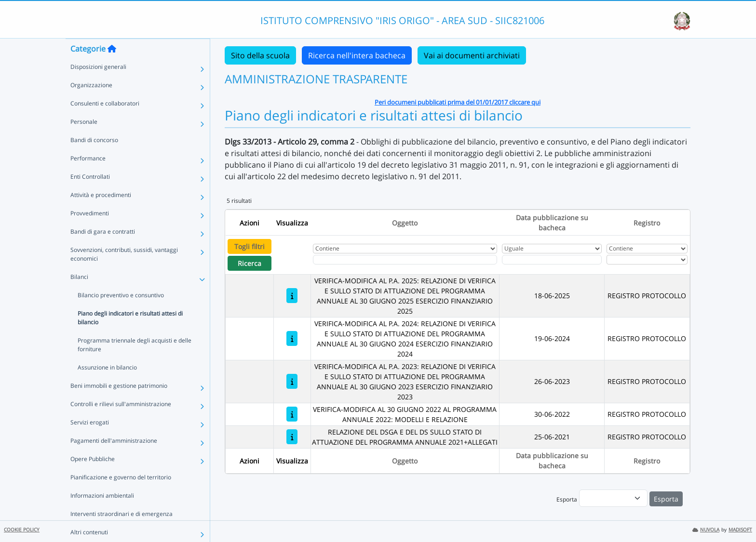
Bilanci (79, 296)
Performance (88, 178)
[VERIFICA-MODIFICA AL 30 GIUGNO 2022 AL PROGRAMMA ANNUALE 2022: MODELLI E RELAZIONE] (292, 414)
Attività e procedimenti (101, 214)
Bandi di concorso (94, 159)
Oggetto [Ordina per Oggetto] (405, 223)
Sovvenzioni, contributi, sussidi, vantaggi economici (124, 273)
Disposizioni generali (98, 86)
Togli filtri (250, 246)
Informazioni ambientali (102, 515)
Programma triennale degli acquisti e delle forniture (135, 364)
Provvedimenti (90, 232)
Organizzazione (91, 104)
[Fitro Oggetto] (405, 260)
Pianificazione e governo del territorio (121, 496)
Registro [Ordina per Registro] (647, 223)
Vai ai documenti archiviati (472, 55)
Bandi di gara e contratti (103, 251)
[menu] (613, 498)
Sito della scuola (260, 55)
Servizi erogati (90, 442)
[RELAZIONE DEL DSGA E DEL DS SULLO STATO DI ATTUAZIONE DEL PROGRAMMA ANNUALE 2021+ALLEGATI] (292, 437)
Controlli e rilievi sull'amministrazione (121, 423)
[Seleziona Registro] (647, 260)
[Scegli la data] (552, 260)
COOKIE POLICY (22, 530)
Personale (84, 141)
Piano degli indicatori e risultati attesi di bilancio (130, 337)
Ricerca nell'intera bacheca (357, 55)
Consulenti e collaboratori (105, 123)
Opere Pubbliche (93, 478)
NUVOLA (706, 530)
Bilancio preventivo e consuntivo (121, 314)
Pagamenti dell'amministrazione (114, 460)
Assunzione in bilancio (107, 387)
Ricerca (250, 263)
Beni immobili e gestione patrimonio (119, 405)
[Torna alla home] (112, 68)
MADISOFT (740, 530)
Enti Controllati (90, 196)
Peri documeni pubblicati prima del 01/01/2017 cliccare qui (458, 102)
